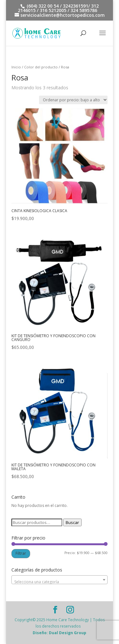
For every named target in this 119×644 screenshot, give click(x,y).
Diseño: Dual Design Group (60, 633)
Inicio (16, 67)
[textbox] (60, 582)
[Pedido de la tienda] (73, 100)
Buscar (72, 522)
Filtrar (21, 553)
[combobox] (60, 580)
